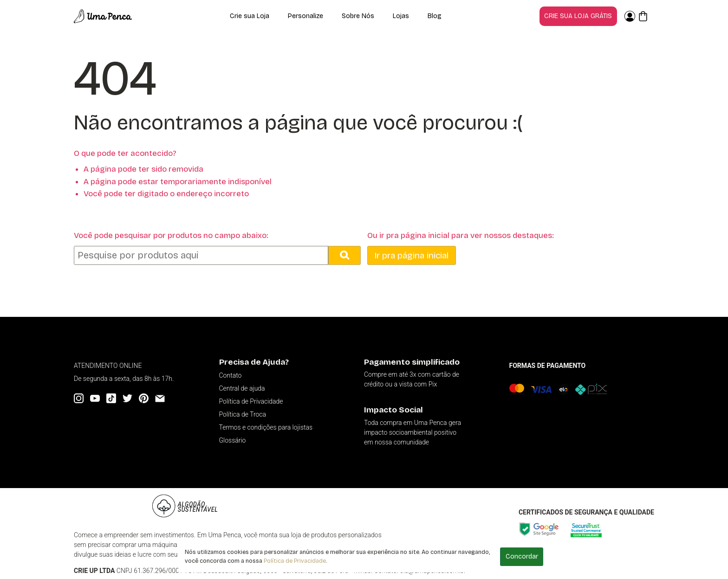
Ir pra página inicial (411, 255)
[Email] (160, 398)
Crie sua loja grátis (578, 16)
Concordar (522, 556)
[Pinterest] (144, 398)
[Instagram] (79, 398)
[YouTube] (95, 398)
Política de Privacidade (295, 561)
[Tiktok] (111, 398)
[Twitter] (127, 398)
